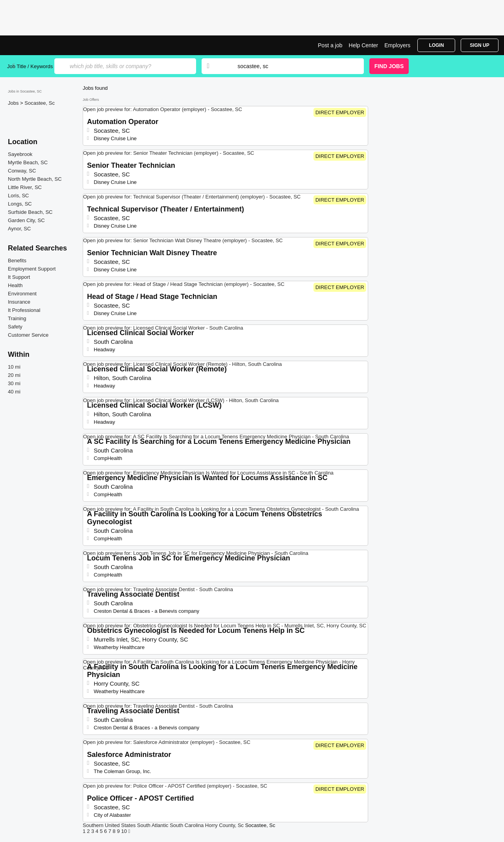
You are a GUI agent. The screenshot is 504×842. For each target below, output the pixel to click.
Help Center (364, 45)
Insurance (19, 302)
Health (15, 285)
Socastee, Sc (40, 103)
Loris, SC (18, 196)
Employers (397, 45)
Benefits (17, 261)
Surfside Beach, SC (30, 212)
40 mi (14, 392)
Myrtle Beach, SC (28, 162)
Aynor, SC (19, 229)
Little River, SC (25, 187)
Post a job (330, 45)
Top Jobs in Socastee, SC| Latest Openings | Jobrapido (37, 45)
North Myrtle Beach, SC (35, 179)
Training (17, 318)
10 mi (14, 367)
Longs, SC (20, 204)
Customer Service (28, 335)
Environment (22, 294)
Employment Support (32, 269)
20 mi (14, 375)
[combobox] (293, 66)
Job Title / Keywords (30, 66)
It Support (19, 277)
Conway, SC (22, 171)
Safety (15, 327)
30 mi (14, 383)
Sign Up (479, 45)
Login (436, 45)
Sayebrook (20, 154)
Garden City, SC (26, 220)
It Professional (24, 310)
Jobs (14, 103)
